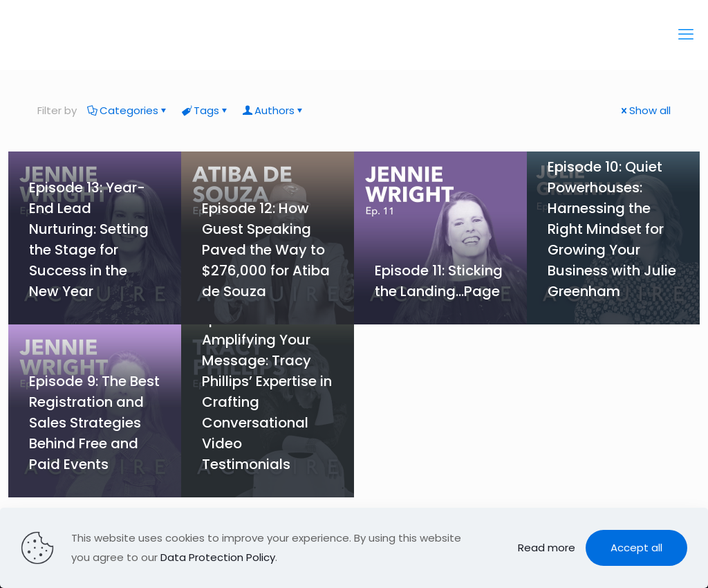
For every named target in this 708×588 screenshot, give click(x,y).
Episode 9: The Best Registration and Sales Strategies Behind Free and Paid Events (94, 423)
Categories (128, 110)
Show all (645, 110)
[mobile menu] (686, 35)
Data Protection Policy (218, 557)
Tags (205, 110)
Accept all (636, 548)
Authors (273, 110)
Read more (547, 548)
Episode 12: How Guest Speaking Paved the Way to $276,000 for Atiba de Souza (266, 250)
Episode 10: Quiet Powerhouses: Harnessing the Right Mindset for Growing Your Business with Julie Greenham (612, 229)
